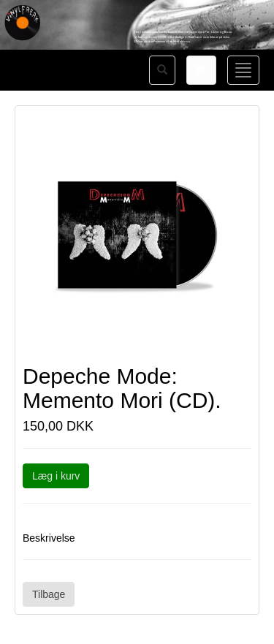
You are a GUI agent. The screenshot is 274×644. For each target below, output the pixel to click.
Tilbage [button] (49, 594)
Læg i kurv (56, 476)
